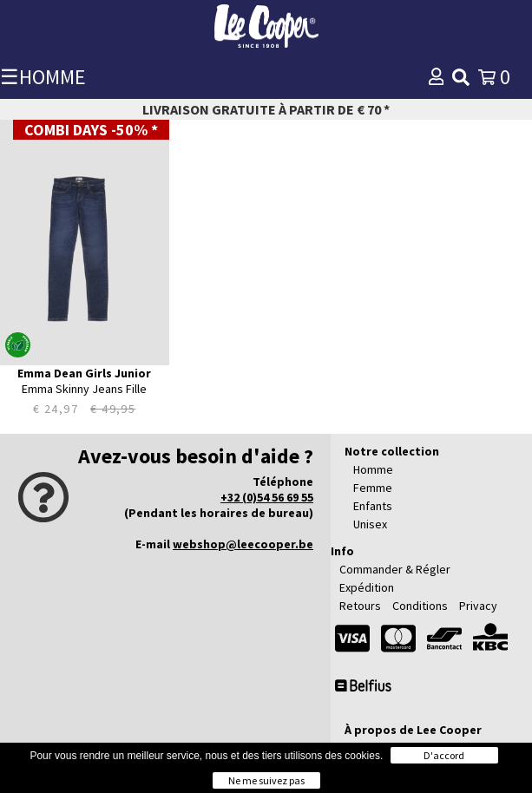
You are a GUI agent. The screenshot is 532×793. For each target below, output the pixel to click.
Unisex (370, 524)
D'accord (444, 755)
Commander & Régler (395, 569)
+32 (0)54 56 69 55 (267, 497)
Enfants (373, 506)
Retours (360, 606)
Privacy (478, 606)
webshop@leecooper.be (243, 544)
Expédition (367, 587)
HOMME (53, 77)
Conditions (420, 606)
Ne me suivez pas (266, 780)
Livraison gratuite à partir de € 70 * (266, 109)
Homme (373, 469)
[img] (461, 77)
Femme (373, 488)
